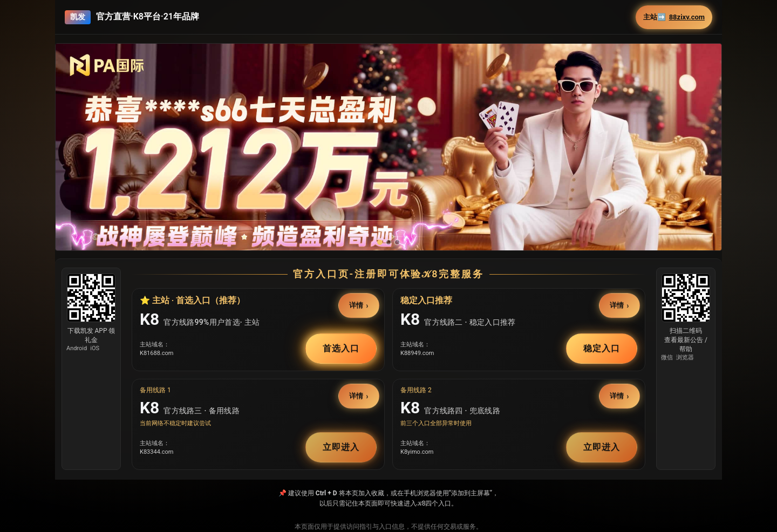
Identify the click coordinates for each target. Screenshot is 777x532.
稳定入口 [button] (602, 348)
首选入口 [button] (341, 348)
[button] (388, 170)
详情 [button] (357, 305)
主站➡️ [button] (674, 17)
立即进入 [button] (341, 447)
